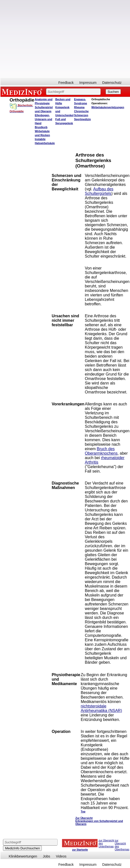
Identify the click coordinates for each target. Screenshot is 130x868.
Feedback (66, 83)
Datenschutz (112, 83)
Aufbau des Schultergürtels (99, 191)
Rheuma (79, 107)
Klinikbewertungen (23, 856)
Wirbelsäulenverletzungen (108, 107)
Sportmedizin (83, 119)
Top (83, 812)
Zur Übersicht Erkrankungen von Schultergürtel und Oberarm (99, 821)
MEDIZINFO (23, 92)
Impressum (88, 83)
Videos (61, 856)
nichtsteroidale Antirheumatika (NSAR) (101, 708)
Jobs (46, 856)
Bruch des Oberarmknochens (101, 451)
